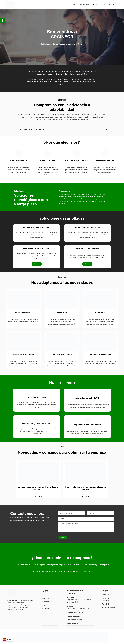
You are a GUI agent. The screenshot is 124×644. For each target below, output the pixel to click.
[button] (2, 21)
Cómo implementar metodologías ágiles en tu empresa (85, 488)
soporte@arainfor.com (74, 619)
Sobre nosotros (84, 5)
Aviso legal (106, 595)
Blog (103, 5)
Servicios (96, 5)
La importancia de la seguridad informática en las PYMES (38, 488)
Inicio (74, 5)
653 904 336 (78, 613)
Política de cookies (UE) (109, 609)
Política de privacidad (106, 599)
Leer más (39, 496)
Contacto (111, 5)
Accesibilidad (107, 604)
